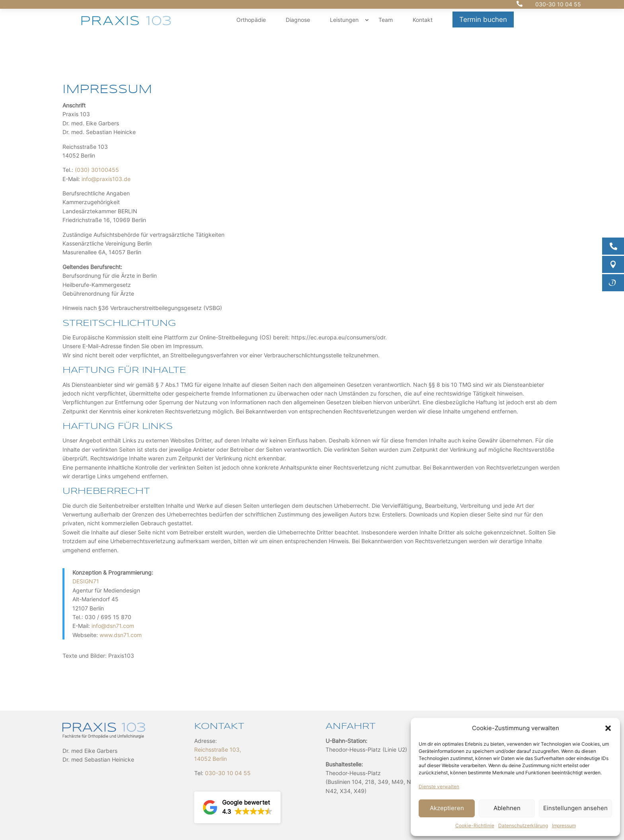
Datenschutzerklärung (523, 825)
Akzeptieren (447, 808)
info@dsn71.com (113, 626)
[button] (608, 728)
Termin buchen (483, 19)
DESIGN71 (86, 581)
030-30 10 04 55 (558, 4)
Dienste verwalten (439, 786)
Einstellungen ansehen (575, 808)
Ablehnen (507, 808)
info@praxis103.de (106, 179)
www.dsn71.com (121, 635)
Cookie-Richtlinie (475, 825)
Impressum (564, 825)
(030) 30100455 (97, 170)
